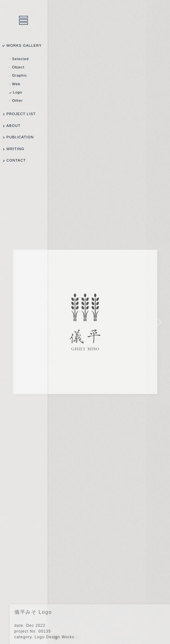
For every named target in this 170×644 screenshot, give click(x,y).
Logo (18, 92)
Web (16, 84)
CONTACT (16, 160)
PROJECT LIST (21, 114)
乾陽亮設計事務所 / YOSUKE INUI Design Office (24, 21)
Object (18, 67)
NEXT (158, 322)
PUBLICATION (20, 137)
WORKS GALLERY (24, 45)
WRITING (15, 149)
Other (17, 100)
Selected (20, 59)
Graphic (20, 75)
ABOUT (13, 126)
